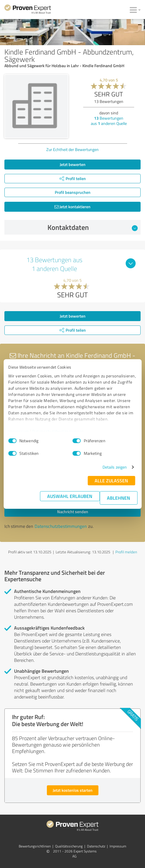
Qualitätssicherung (69, 846)
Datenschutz (96, 846)
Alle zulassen (111, 480)
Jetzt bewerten (73, 164)
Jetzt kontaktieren (72, 207)
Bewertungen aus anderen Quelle (109, 121)
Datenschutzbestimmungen (58, 431)
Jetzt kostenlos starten (73, 790)
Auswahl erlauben (70, 496)
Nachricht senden (73, 512)
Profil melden (126, 552)
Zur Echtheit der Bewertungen (72, 149)
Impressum (19, 431)
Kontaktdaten (93, 227)
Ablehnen (118, 498)
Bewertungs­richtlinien (35, 846)
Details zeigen (115, 467)
